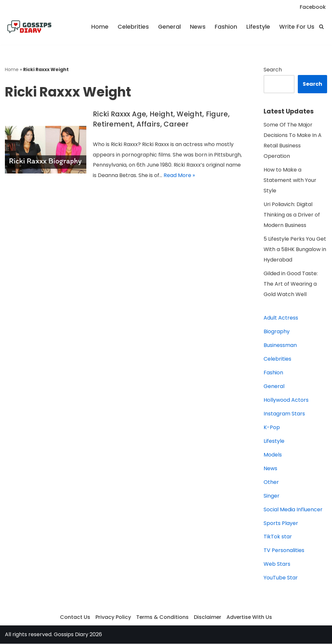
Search (273, 70)
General (169, 27)
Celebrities (133, 27)
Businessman (280, 345)
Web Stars (277, 565)
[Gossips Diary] (29, 27)
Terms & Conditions (162, 618)
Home (100, 27)
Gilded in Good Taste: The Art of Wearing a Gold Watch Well (291, 284)
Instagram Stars (284, 414)
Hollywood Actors (286, 400)
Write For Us (297, 27)
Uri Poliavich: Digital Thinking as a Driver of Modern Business (292, 215)
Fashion (226, 27)
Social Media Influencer (293, 510)
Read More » (179, 176)
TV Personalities (284, 551)
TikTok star (278, 537)
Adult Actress (281, 318)
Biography (277, 332)
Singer (272, 496)
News (198, 27)
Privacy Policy (113, 618)
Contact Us (74, 618)
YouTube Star (281, 578)
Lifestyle (258, 27)
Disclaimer (207, 618)
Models (273, 455)
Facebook (313, 7)
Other (271, 482)
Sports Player (281, 524)
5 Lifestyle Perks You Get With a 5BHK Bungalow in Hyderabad (295, 250)
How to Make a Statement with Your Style (290, 180)
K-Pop (272, 428)
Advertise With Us (250, 618)
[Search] (321, 27)
